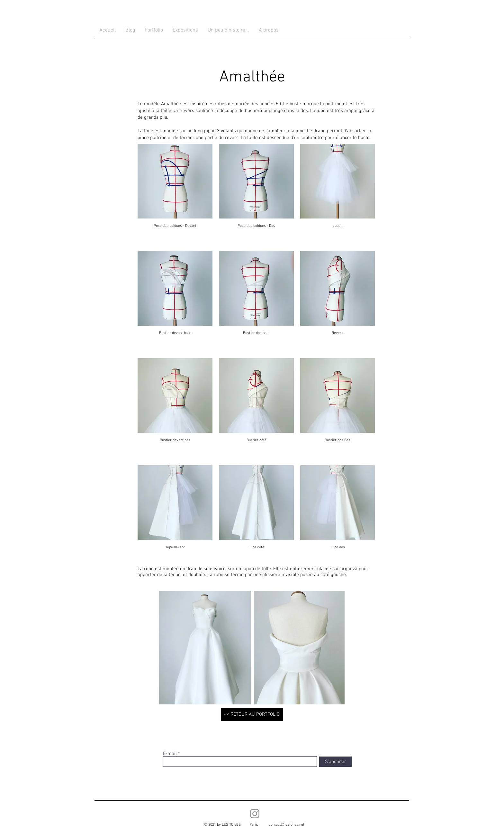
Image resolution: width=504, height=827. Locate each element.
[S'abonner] (335, 762)
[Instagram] (255, 814)
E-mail (170, 754)
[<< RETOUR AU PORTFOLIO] (252, 714)
